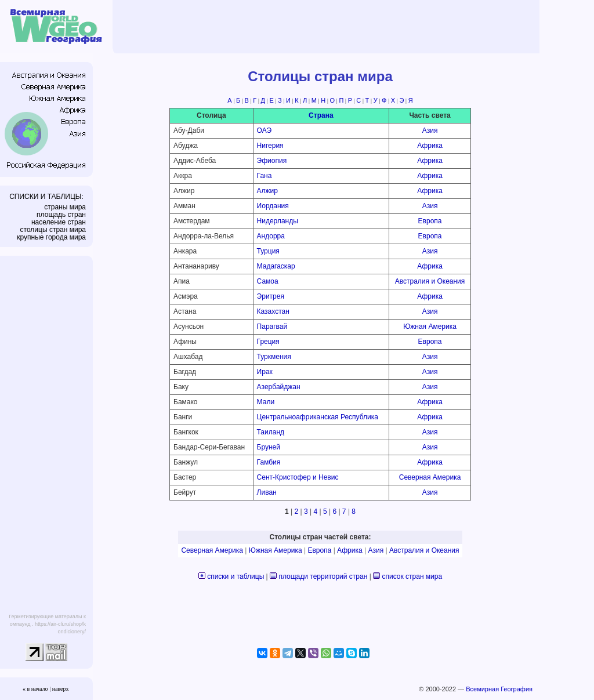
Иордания (273, 206)
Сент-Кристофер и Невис (298, 477)
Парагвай (272, 327)
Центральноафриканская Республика (318, 417)
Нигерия (270, 146)
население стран (59, 222)
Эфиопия (272, 161)
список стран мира (412, 576)
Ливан (267, 492)
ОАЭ (264, 130)
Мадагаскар (276, 266)
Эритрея (271, 296)
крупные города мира (51, 237)
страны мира (65, 207)
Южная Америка (430, 327)
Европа (430, 221)
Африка (430, 146)
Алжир (267, 191)
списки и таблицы (236, 576)
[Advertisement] (328, 26)
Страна (321, 115)
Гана (265, 176)
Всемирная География (499, 689)
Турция (268, 251)
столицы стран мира (53, 230)
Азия (430, 130)
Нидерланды (278, 221)
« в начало (35, 689)
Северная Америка (430, 477)
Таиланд (271, 432)
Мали (266, 402)
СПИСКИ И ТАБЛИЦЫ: (46, 197)
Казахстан (273, 311)
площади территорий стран (323, 576)
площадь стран (61, 215)
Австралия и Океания (430, 281)
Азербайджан (279, 387)
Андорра (271, 236)
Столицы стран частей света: (320, 537)
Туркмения (274, 357)
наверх (61, 689)
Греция (268, 342)
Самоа (268, 281)
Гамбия (269, 462)
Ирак (265, 372)
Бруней (269, 447)
